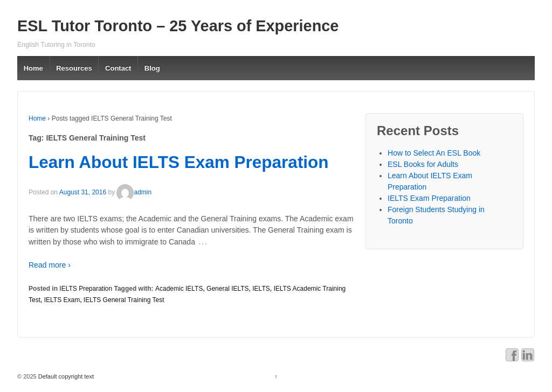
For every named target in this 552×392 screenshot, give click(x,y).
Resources (74, 68)
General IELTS (227, 289)
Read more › (50, 265)
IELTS (261, 289)
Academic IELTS (179, 289)
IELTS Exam (62, 300)
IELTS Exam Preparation (429, 198)
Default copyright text (65, 376)
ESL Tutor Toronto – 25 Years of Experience (178, 26)
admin (134, 192)
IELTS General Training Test (124, 300)
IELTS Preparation (86, 289)
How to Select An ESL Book (434, 153)
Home (33, 68)
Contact (118, 68)
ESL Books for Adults (423, 164)
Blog (152, 68)
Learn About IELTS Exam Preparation (179, 162)
